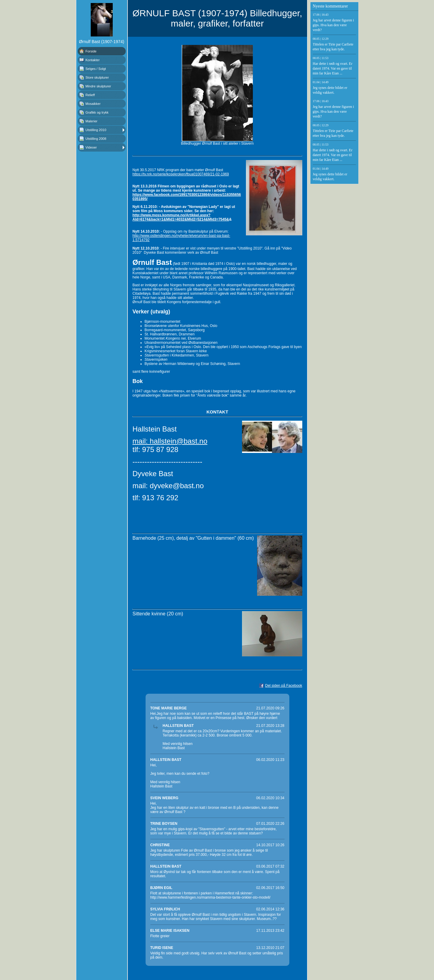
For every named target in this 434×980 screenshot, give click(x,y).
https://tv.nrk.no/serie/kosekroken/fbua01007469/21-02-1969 (181, 174)
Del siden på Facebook (284, 686)
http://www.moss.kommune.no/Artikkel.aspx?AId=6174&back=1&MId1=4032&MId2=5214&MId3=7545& (181, 217)
